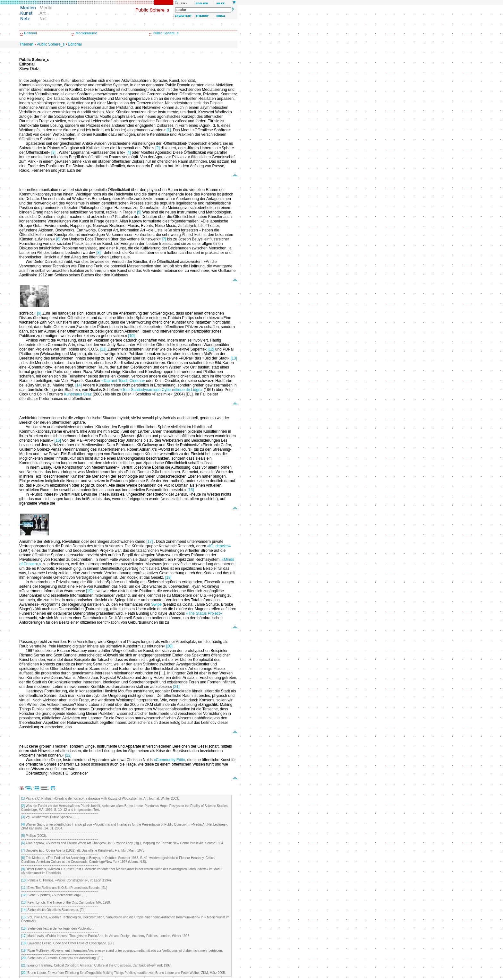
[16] (191, 490)
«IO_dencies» (219, 546)
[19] (89, 591)
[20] (169, 646)
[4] (128, 152)
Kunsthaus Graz (78, 394)
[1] (169, 130)
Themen (26, 44)
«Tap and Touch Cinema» (123, 381)
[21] (176, 687)
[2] (157, 148)
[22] (68, 755)
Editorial (30, 33)
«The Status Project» (204, 613)
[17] (149, 542)
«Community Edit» (169, 760)
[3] (53, 152)
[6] (58, 239)
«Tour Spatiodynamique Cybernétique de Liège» (162, 390)
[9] (39, 313)
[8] (98, 253)
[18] (168, 577)
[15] (58, 440)
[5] (139, 212)
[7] (164, 239)
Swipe (156, 604)
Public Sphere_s (166, 33)
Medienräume (86, 33)
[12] (211, 349)
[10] (132, 336)
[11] (103, 349)
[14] (79, 385)
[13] (234, 358)
